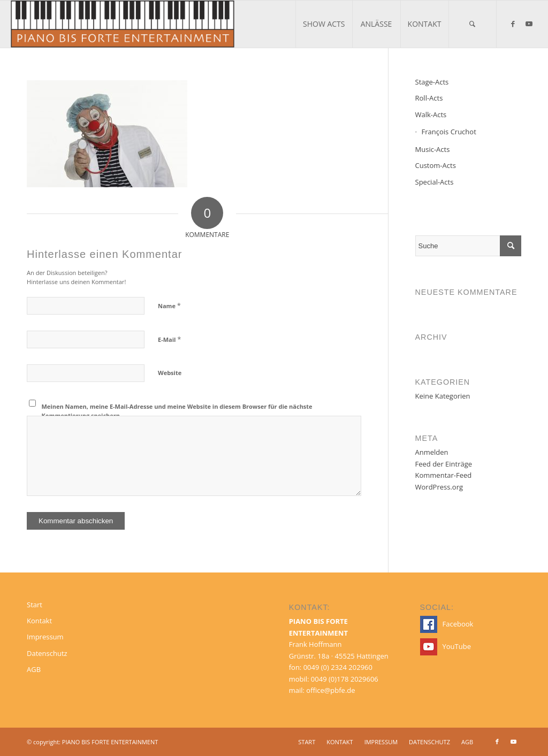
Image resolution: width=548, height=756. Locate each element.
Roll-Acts (429, 98)
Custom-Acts (436, 165)
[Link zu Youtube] (529, 24)
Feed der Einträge (444, 464)
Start (35, 605)
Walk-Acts (431, 114)
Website (170, 373)
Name (169, 306)
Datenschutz (47, 653)
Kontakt (39, 621)
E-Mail (169, 339)
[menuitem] (324, 24)
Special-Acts (435, 182)
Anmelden (432, 452)
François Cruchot (449, 132)
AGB (34, 669)
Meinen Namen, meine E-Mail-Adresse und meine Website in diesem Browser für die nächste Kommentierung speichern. (177, 411)
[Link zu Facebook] (513, 24)
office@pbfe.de (330, 690)
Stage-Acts (432, 82)
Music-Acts (433, 149)
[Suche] (473, 24)
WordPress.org (439, 487)
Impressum (45, 637)
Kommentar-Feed (444, 475)
